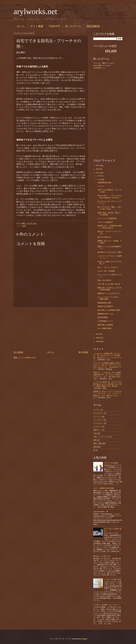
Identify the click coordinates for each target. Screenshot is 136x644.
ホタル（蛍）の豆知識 (106, 271)
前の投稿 (83, 352)
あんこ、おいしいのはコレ (108, 267)
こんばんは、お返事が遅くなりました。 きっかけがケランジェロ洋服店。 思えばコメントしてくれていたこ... (107, 357)
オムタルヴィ (98, 413)
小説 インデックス (101, 437)
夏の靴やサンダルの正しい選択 (110, 252)
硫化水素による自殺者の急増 (109, 310)
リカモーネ (98, 427)
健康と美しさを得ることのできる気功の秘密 (110, 289)
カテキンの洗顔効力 (105, 222)
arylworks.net (35, 11)
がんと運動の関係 (104, 328)
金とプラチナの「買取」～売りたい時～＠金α (110, 208)
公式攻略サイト (99, 68)
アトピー (101, 186)
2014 (98, 169)
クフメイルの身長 (111, 463)
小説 (95, 433)
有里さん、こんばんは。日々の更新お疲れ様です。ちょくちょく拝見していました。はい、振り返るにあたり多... (107, 376)
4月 (99, 176)
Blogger (84, 639)
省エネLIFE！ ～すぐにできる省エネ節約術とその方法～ (110, 197)
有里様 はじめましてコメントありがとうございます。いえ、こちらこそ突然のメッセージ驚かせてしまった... (107, 395)
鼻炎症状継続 (103, 317)
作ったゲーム (73, 26)
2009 (98, 338)
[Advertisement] (51, 329)
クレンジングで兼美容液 (107, 218)
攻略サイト (98, 430)
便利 (24, 226)
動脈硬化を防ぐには (105, 314)
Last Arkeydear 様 (101, 512)
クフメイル (98, 417)
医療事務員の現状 (104, 183)
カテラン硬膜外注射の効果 (104, 488)
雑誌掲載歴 (93, 26)
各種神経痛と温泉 (104, 303)
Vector (96, 65)
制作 (95, 440)
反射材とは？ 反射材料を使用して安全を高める (110, 227)
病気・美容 (98, 443)
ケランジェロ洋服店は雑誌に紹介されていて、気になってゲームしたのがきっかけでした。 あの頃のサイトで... (107, 366)
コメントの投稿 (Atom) (27, 358)
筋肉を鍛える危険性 (105, 325)
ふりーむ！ (98, 63)
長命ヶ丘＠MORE (104, 280)
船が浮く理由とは (104, 237)
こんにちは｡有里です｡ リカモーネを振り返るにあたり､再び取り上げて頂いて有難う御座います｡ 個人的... (108, 384)
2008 (98, 341)
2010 (98, 334)
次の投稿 (18, 352)
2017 (98, 165)
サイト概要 (37, 26)
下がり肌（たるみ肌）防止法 (109, 284)
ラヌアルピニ (98, 423)
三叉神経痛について (105, 321)
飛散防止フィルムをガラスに (109, 293)
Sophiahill (54, 26)
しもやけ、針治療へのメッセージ (106, 605)
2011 (98, 173)
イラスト (97, 410)
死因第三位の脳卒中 (105, 306)
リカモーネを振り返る (113, 579)
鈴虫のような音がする (102, 556)
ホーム (21, 26)
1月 (99, 180)
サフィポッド (98, 420)
